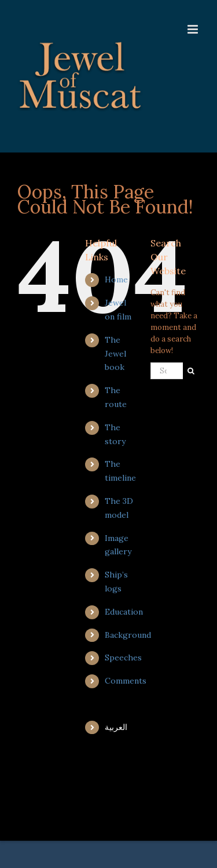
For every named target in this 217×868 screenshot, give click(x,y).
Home (116, 279)
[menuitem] (119, 728)
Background (128, 635)
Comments (126, 681)
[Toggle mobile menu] (194, 29)
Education (124, 612)
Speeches (123, 658)
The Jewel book (115, 354)
